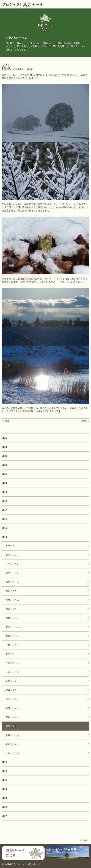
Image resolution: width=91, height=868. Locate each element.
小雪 (13, 564)
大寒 (12, 744)
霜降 (12, 582)
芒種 (12, 663)
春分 (13, 708)
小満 (13, 672)
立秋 (13, 627)
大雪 (12, 555)
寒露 (11, 591)
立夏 (11, 681)
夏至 (10, 654)
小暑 (13, 645)
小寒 (13, 753)
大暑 (12, 636)
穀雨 (11, 690)
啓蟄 (84, 421)
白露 (11, 609)
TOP (85, 841)
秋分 (13, 600)
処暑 (12, 618)
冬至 (11, 546)
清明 (12, 699)
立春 (7, 421)
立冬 (12, 573)
